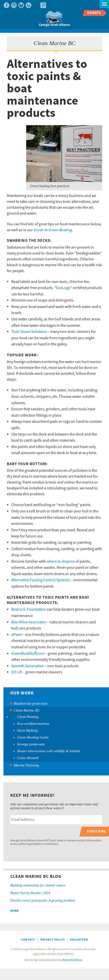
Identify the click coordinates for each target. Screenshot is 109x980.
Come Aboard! (28, 758)
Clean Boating (28, 717)
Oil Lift (17, 672)
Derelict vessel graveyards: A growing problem (43, 901)
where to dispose (61, 561)
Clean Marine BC (27, 710)
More (15, 911)
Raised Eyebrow (72, 960)
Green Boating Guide (33, 737)
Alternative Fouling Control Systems (41, 580)
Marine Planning (26, 765)
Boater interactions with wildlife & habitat (48, 751)
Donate (94, 13)
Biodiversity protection (30, 703)
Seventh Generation (28, 666)
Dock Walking (27, 730)
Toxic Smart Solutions (29, 332)
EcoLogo (63, 288)
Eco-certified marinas (33, 724)
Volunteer (79, 940)
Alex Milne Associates (29, 622)
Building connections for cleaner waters (38, 885)
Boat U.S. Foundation (29, 609)
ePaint (17, 635)
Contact (28, 940)
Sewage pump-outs (31, 744)
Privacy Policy (53, 940)
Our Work (22, 693)
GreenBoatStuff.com (28, 653)
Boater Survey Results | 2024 (30, 893)
